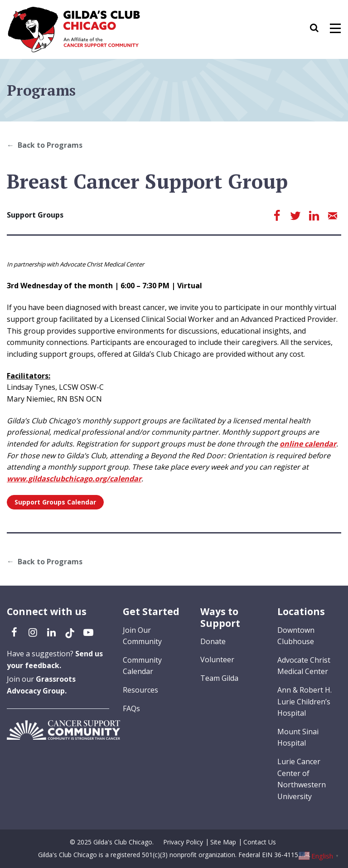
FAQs (131, 708)
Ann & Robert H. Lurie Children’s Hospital (304, 701)
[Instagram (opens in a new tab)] (33, 632)
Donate (213, 641)
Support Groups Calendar (55, 502)
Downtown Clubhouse (296, 636)
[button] (319, 29)
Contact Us (260, 842)
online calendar (308, 444)
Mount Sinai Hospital (298, 737)
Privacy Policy (183, 842)
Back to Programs (50, 145)
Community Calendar (142, 666)
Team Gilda (219, 678)
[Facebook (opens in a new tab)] (14, 632)
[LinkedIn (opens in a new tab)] (51, 632)
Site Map (223, 842)
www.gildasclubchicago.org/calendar (74, 479)
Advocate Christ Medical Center (304, 666)
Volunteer (217, 659)
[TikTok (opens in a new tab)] (70, 632)
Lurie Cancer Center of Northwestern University (302, 779)
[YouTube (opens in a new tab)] (88, 632)
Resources (140, 690)
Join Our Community (142, 636)
